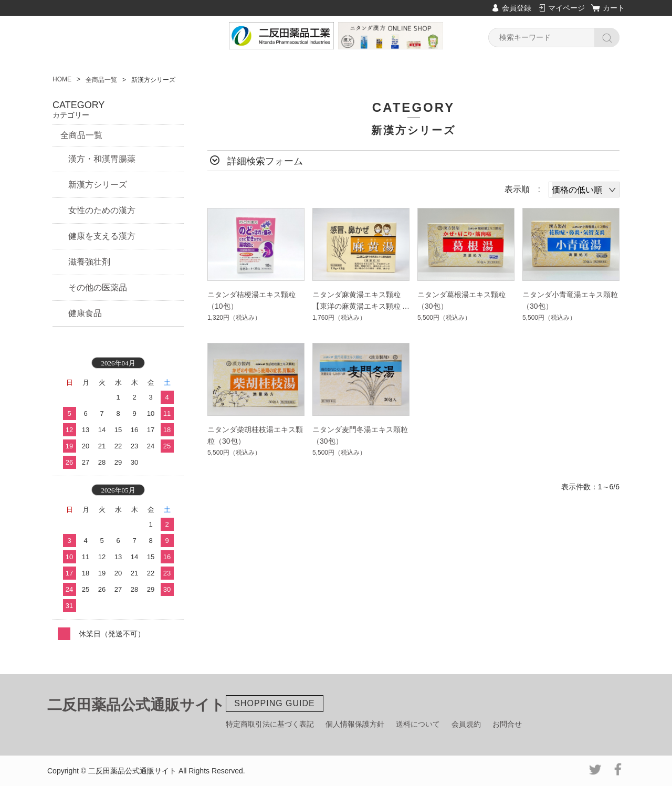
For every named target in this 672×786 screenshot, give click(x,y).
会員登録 (517, 8)
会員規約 (466, 724)
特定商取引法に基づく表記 (270, 724)
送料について (418, 724)
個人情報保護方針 (355, 724)
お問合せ (507, 724)
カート (614, 8)
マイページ (566, 8)
